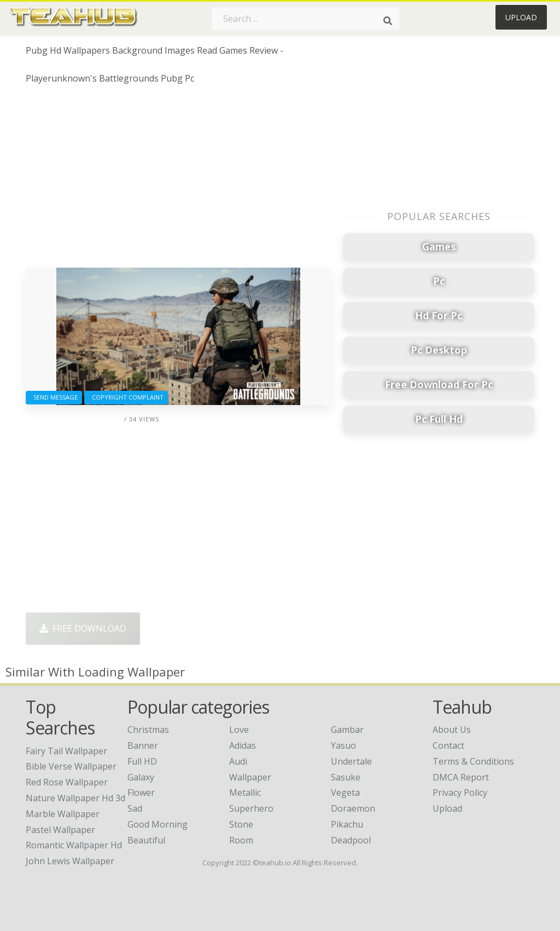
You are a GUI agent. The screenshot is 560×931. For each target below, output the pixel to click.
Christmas (148, 730)
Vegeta (345, 793)
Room (241, 840)
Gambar (347, 730)
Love (239, 730)
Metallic (245, 793)
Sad (135, 808)
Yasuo (343, 745)
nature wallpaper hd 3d (75, 798)
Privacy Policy (460, 793)
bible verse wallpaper (71, 766)
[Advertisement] (178, 180)
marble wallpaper (63, 814)
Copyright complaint (126, 397)
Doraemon (353, 808)
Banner (143, 745)
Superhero (251, 808)
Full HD (142, 761)
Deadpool (351, 840)
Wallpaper (250, 777)
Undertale (351, 761)
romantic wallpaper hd (74, 845)
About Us (452, 730)
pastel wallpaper (60, 830)
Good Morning (157, 824)
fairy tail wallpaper (66, 751)
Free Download (83, 628)
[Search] (388, 21)
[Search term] (306, 19)
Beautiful (146, 840)
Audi (238, 761)
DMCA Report (461, 777)
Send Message (54, 397)
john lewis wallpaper (70, 861)
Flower (141, 793)
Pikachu (347, 824)
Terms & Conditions (473, 761)
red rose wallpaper (67, 782)
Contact (448, 745)
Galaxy (141, 777)
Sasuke (346, 777)
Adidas (243, 745)
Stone (241, 824)
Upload (521, 17)
